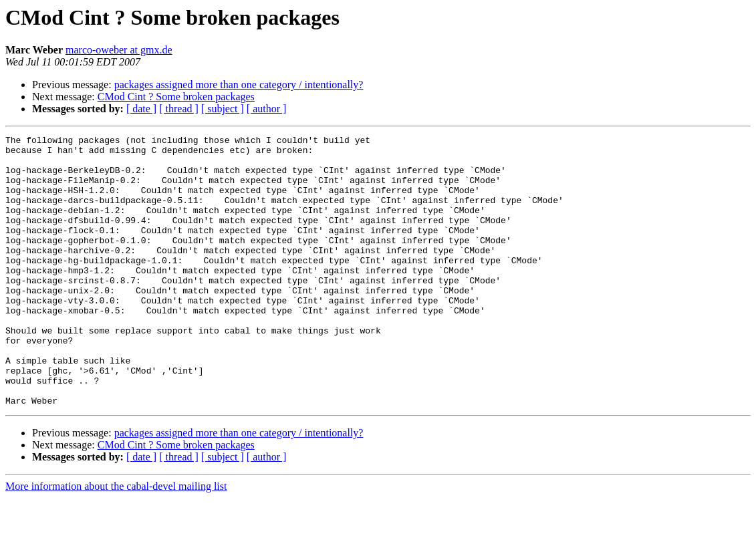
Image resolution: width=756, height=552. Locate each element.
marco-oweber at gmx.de (119, 50)
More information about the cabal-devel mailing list (116, 540)
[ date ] (141, 109)
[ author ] (267, 109)
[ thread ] (179, 109)
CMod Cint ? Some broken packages (176, 97)
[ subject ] (223, 109)
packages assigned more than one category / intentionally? (239, 85)
